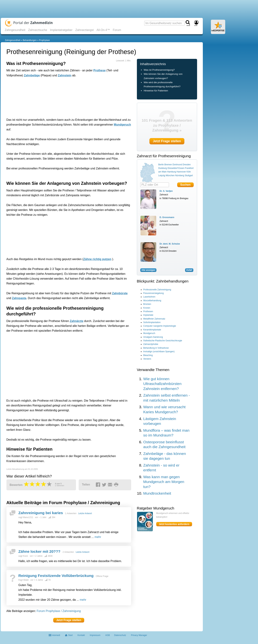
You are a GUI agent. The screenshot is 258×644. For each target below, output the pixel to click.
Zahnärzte (77, 321)
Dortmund (177, 165)
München (170, 175)
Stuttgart (189, 175)
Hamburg (172, 172)
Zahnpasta (19, 298)
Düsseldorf (173, 168)
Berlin (161, 165)
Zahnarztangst (85, 30)
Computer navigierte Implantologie (160, 326)
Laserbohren (149, 297)
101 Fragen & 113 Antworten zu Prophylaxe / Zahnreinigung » (167, 125)
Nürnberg (180, 175)
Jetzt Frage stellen (69, 620)
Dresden (187, 165)
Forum (117, 30)
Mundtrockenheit (157, 493)
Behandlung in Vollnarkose (156, 348)
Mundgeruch (122, 125)
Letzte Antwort (85, 513)
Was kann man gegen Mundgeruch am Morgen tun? (164, 482)
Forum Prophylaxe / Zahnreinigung (59, 611)
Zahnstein (65, 75)
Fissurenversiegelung (154, 293)
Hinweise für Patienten (156, 91)
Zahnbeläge (32, 75)
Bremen (168, 165)
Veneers (147, 359)
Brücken (147, 304)
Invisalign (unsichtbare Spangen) (159, 352)
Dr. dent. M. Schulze (170, 244)
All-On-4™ (103, 30)
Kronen (147, 308)
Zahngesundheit (15, 30)
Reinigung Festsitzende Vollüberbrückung (56, 576)
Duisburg (163, 168)
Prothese (99, 70)
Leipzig (162, 175)
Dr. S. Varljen (166, 191)
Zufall (189, 270)
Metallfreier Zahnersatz (154, 319)
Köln (189, 172)
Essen (181, 168)
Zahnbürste (120, 293)
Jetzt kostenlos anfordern (174, 524)
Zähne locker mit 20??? (40, 551)
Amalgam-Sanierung (153, 337)
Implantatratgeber (61, 30)
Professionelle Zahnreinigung (157, 290)
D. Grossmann (167, 217)
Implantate (148, 315)
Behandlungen (30, 40)
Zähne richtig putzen (97, 259)
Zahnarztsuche (38, 30)
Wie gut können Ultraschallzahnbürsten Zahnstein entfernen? (163, 384)
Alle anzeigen (148, 270)
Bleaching (148, 355)
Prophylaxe (44, 40)
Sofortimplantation (152, 322)
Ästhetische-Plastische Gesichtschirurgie (163, 341)
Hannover (181, 172)
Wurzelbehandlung (152, 301)
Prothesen (148, 311)
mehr (98, 537)
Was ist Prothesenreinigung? (159, 70)
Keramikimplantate (152, 330)
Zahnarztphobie (151, 344)
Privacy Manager (139, 635)
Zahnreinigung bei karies (41, 513)
